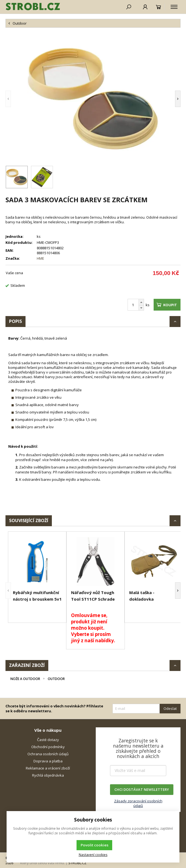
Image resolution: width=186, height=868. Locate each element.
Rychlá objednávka (48, 775)
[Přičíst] (141, 302)
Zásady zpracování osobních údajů (138, 803)
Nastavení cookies (93, 855)
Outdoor (56, 679)
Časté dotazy (48, 740)
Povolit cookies (95, 845)
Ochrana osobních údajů (48, 754)
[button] (8, 99)
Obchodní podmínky (48, 747)
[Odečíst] (141, 308)
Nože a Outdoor (25, 679)
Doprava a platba (48, 761)
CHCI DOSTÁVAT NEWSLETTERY (142, 789)
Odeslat (170, 708)
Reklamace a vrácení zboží (48, 768)
